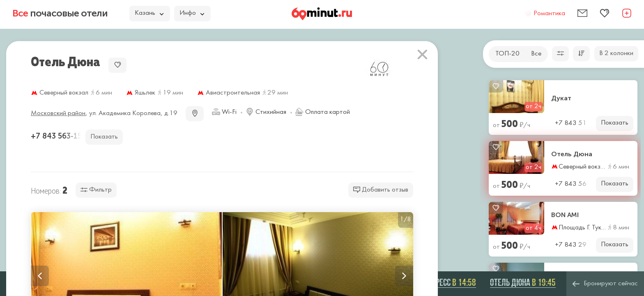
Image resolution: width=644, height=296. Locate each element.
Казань (149, 13)
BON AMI (565, 215)
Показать (615, 123)
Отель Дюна (572, 154)
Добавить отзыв (381, 190)
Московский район (58, 113)
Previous (40, 276)
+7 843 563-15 (57, 136)
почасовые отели (60, 13)
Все (536, 54)
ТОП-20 (507, 54)
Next (404, 276)
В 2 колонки (616, 53)
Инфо (192, 13)
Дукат (561, 98)
